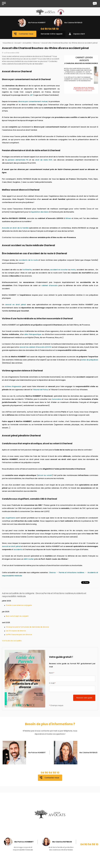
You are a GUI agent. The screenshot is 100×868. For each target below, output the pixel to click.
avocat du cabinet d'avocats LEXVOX (35, 347)
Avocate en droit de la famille (15, 228)
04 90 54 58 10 (50, 29)
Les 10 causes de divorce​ (16, 631)
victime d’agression (13, 386)
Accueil (18, 43)
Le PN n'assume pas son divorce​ (19, 635)
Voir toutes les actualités (12, 641)
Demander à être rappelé (52, 34)
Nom (52, 673)
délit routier (29, 559)
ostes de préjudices (90, 360)
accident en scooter (59, 270)
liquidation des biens (40, 212)
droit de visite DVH (44, 160)
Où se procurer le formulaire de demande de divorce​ (27, 627)
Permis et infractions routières (72, 572)
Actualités (27, 43)
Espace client (77, 34)
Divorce (36, 43)
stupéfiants (10, 518)
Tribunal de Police (40, 390)
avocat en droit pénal (15, 305)
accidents (18, 549)
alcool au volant (45, 475)
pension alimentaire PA (18, 160)
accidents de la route (28, 260)
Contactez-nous (23, 34)
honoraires (57, 399)
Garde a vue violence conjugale (19, 605)
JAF (31, 95)
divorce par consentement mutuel (33, 101)
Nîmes (68, 218)
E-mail (52, 683)
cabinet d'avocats (49, 285)
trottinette (27, 270)
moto (73, 270)
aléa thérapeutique (33, 334)
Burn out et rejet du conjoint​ (17, 616)
